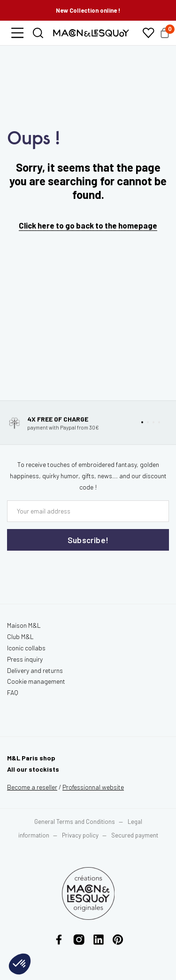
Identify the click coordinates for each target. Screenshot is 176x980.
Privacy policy (80, 835)
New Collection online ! (88, 10)
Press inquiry (25, 659)
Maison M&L (24, 625)
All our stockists (33, 769)
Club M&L (20, 636)
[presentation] (63, 570)
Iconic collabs (26, 648)
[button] (17, 33)
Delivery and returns (35, 670)
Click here (37, 225)
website (93, 787)
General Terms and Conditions (75, 822)
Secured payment (135, 835)
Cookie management (36, 681)
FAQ (13, 692)
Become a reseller (32, 787)
